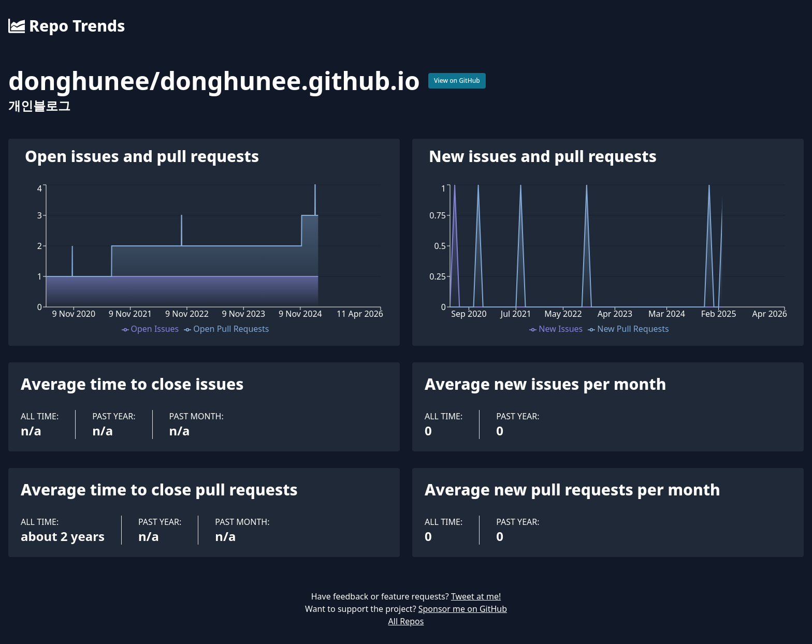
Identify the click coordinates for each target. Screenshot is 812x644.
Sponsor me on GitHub (463, 609)
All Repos (406, 621)
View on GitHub (457, 80)
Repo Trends (67, 26)
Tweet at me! (476, 596)
